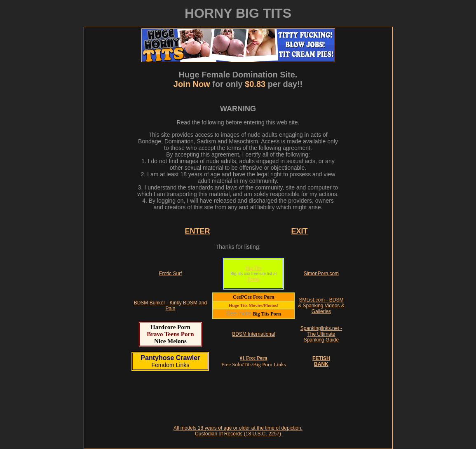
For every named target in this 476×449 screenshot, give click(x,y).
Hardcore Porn (170, 327)
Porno (254, 279)
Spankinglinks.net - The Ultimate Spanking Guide (321, 334)
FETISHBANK (321, 361)
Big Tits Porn (267, 314)
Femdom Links (170, 365)
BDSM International (253, 334)
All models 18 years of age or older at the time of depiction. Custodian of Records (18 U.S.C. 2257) (238, 431)
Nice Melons (170, 341)
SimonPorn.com (321, 274)
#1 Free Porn (253, 358)
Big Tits (253, 268)
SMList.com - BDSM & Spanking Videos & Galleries (321, 306)
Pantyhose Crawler (170, 358)
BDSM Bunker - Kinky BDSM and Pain (170, 306)
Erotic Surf (170, 274)
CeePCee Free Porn (253, 297)
